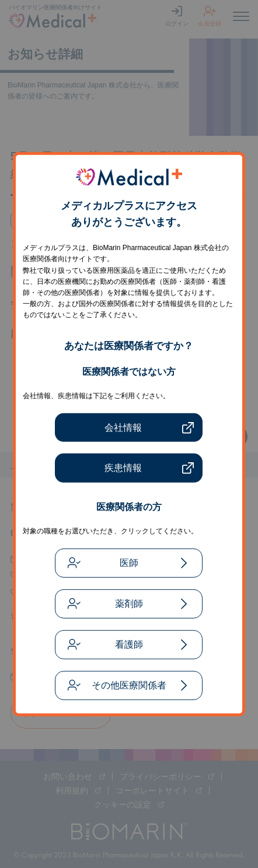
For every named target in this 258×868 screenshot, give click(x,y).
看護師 (129, 644)
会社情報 (123, 428)
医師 (129, 563)
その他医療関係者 (129, 685)
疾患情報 (123, 468)
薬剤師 (129, 604)
